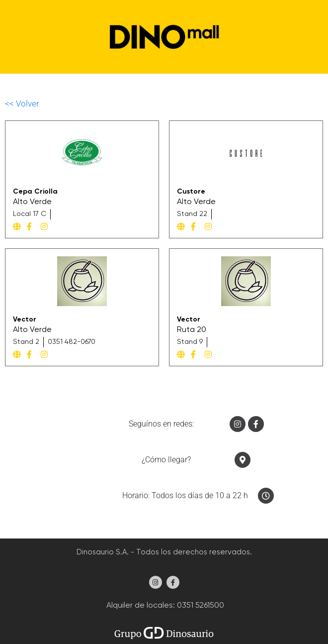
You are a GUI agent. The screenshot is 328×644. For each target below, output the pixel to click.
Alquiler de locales (139, 606)
